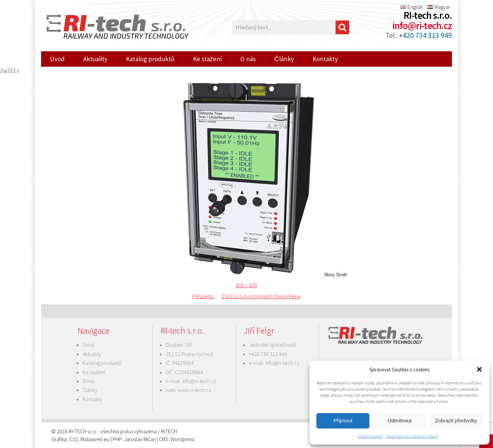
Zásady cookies (370, 436)
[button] (479, 369)
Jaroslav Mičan (140, 439)
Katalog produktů (150, 59)
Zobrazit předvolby (456, 420)
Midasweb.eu (95, 439)
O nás (248, 59)
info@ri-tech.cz (422, 26)
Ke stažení (208, 59)
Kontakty (325, 59)
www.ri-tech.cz (194, 390)
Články (284, 59)
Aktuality (95, 59)
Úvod (57, 59)
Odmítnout (400, 420)
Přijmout (343, 420)
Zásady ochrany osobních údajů (412, 436)
